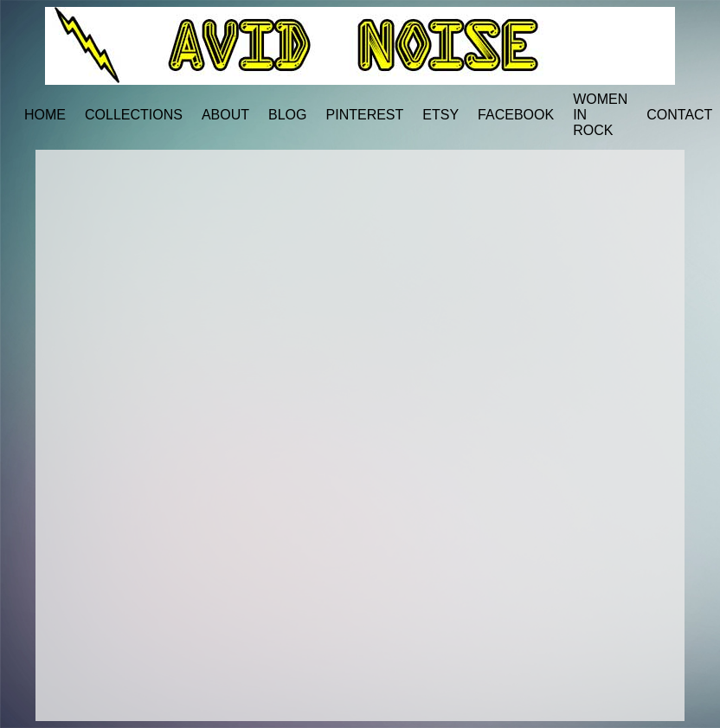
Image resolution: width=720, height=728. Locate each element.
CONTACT (679, 115)
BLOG (287, 115)
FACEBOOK (516, 115)
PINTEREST (365, 115)
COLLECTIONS (134, 115)
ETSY (440, 115)
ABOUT (225, 115)
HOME (45, 115)
